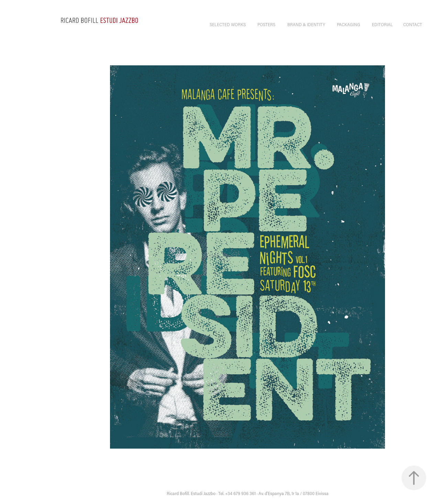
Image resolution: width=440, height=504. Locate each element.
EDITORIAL (382, 24)
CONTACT (413, 24)
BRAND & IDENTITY (306, 24)
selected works (228, 24)
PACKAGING (349, 24)
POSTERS (266, 24)
